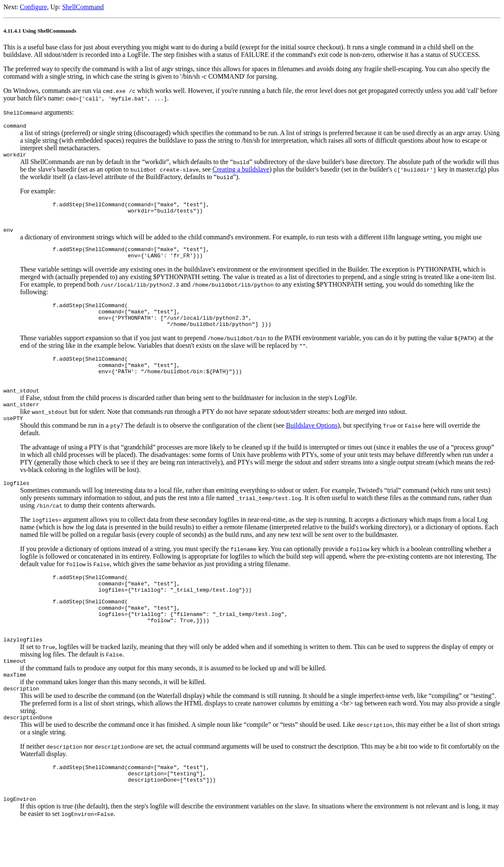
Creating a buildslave (241, 172)
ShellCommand (83, 7)
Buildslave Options (312, 447)
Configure (34, 7)
